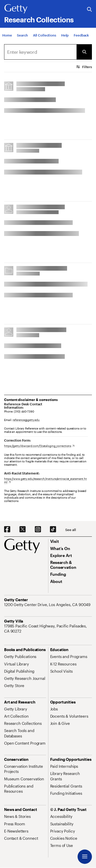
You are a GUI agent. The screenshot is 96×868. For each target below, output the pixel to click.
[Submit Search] (84, 52)
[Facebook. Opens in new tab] (7, 529)
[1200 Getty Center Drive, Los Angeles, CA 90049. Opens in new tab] (48, 605)
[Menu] (85, 857)
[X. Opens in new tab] (23, 529)
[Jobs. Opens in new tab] (54, 709)
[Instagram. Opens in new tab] (38, 529)
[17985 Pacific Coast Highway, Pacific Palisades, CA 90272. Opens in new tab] (48, 629)
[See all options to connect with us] (71, 530)
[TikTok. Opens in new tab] (53, 529)
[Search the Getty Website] (89, 10)
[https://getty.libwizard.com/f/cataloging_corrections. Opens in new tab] (39, 446)
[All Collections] (45, 35)
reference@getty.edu (26, 420)
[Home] (7, 35)
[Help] (65, 35)
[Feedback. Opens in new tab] (81, 35)
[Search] (22, 35)
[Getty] (16, 9)
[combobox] (40, 52)
